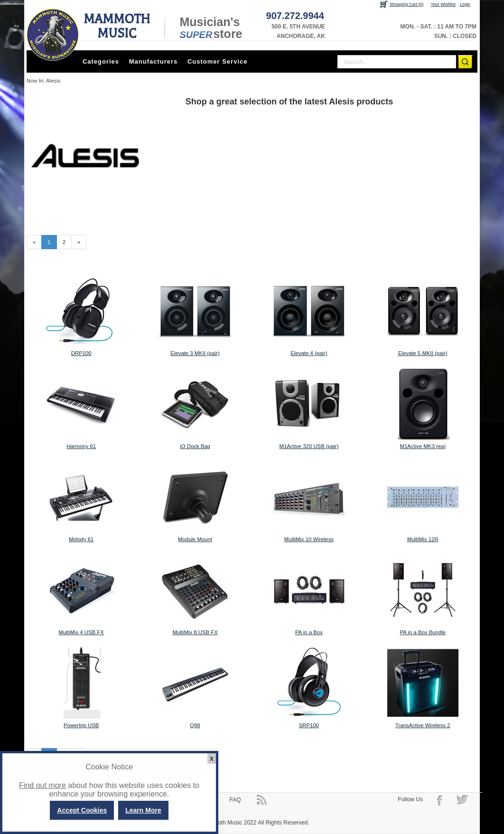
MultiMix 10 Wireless (309, 539)
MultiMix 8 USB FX (195, 632)
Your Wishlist (443, 4)
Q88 (195, 725)
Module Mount (195, 539)
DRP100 (81, 353)
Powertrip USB (81, 725)
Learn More (143, 810)
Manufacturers (154, 61)
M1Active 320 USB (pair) (309, 446)
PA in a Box (309, 632)
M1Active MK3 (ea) (423, 446)
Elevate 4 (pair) (309, 353)
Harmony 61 (81, 446)
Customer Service (218, 61)
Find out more (42, 785)
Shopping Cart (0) (407, 4)
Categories (101, 61)
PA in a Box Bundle (423, 632)
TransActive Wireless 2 (423, 725)
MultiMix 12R (423, 539)
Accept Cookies (82, 810)
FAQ (235, 800)
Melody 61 (81, 539)
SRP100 (309, 725)
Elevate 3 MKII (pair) (195, 353)
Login (465, 4)
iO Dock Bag (195, 446)
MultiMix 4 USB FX (81, 632)
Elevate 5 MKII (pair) (423, 353)
